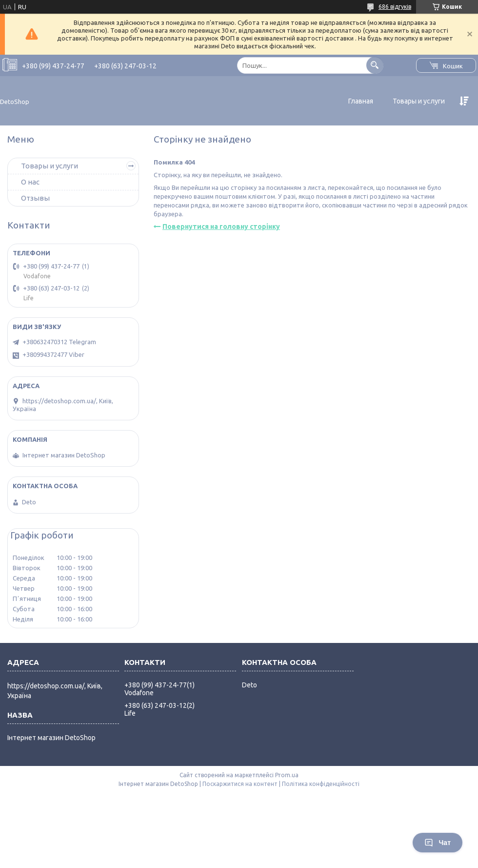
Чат (438, 843)
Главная (361, 101)
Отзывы (35, 198)
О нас (30, 182)
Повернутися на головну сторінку (221, 227)
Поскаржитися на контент (240, 784)
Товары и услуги (419, 101)
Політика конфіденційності (321, 784)
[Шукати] (375, 65)
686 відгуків (395, 7)
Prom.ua (287, 775)
